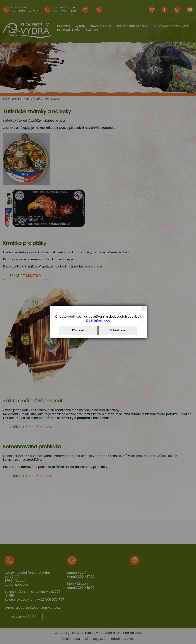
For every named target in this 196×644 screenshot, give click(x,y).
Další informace (98, 321)
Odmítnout (118, 330)
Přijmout (78, 330)
